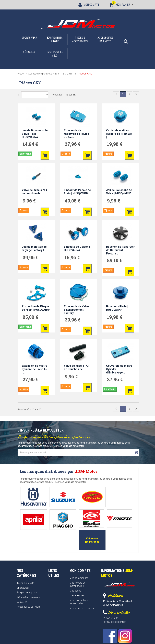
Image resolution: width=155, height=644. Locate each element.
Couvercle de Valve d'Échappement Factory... (76, 310)
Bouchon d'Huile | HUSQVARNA (117, 308)
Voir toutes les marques (117, 517)
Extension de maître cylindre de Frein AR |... (35, 369)
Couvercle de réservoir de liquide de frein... (76, 134)
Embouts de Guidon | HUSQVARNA (77, 248)
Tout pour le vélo (55, 54)
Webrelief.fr (116, 638)
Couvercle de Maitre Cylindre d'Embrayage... (119, 369)
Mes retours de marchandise (77, 560)
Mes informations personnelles (79, 577)
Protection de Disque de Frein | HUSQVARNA (36, 308)
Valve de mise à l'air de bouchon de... (35, 192)
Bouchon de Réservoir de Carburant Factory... (120, 250)
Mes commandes (79, 554)
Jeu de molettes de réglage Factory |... (34, 248)
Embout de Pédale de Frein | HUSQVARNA (77, 192)
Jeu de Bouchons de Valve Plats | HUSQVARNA (35, 134)
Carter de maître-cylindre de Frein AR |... (119, 134)
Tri (19, 95)
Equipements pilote (55, 40)
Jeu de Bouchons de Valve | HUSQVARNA (119, 192)
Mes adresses (77, 571)
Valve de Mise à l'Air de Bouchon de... (77, 367)
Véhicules (29, 52)
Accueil (21, 74)
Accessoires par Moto (105, 40)
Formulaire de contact (115, 597)
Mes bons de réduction (82, 584)
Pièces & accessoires (80, 40)
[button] (126, 40)
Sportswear (29, 38)
